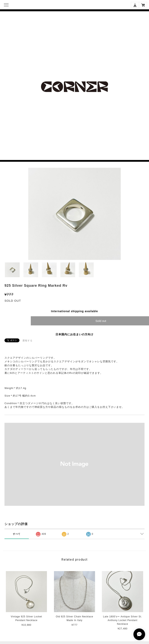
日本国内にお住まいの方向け (74, 334)
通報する (27, 341)
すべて (17, 534)
